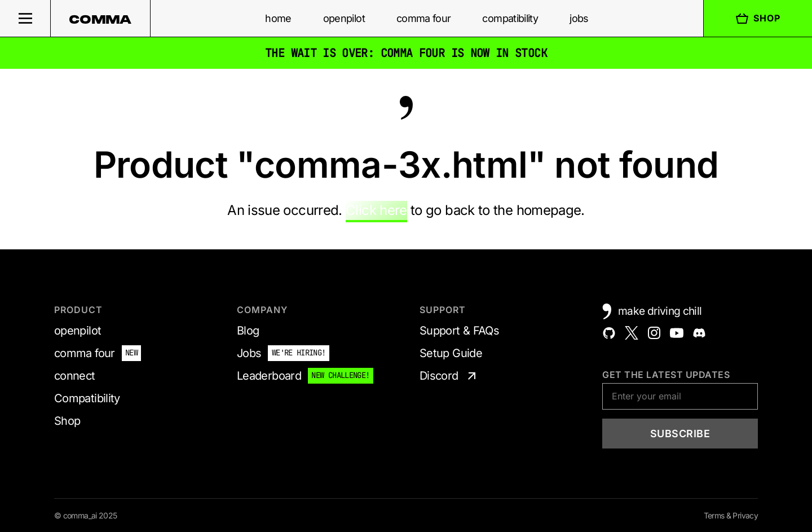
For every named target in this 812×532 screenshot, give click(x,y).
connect (75, 376)
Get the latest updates (666, 375)
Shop (758, 19)
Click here (376, 210)
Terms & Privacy (731, 515)
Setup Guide (451, 353)
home (278, 18)
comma (100, 19)
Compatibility (87, 398)
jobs (579, 18)
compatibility (510, 18)
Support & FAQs (459, 331)
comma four (424, 18)
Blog (248, 331)
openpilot (344, 18)
